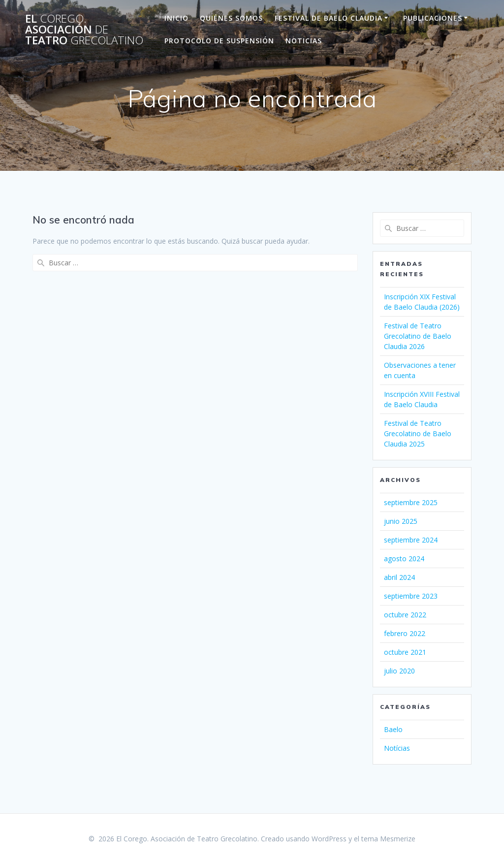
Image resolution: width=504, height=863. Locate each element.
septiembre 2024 (411, 540)
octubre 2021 (405, 652)
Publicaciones (433, 18)
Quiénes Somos (231, 18)
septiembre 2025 (411, 502)
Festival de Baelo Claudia (329, 18)
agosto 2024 (404, 559)
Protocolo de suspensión (219, 41)
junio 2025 (401, 521)
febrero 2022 (405, 633)
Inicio (176, 18)
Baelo (393, 729)
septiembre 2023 (411, 596)
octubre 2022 (405, 615)
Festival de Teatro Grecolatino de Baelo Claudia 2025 (418, 433)
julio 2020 (399, 671)
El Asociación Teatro (84, 30)
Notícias (397, 748)
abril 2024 (399, 577)
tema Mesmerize (388, 839)
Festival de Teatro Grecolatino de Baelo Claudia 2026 (418, 336)
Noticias (304, 41)
